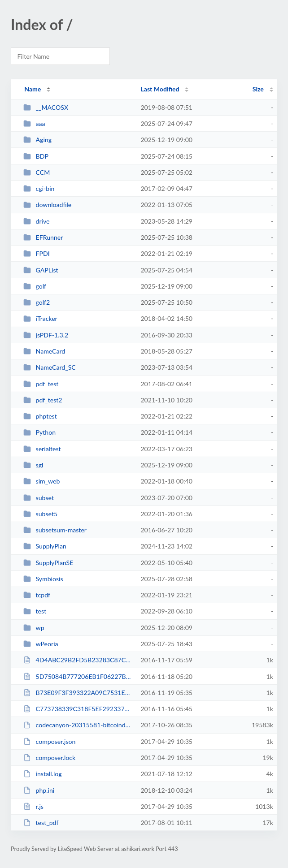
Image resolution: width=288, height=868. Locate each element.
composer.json (49, 741)
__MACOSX (46, 107)
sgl (33, 465)
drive (36, 221)
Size (258, 89)
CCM (37, 172)
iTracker (40, 318)
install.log (42, 774)
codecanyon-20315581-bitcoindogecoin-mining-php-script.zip (78, 725)
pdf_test (41, 384)
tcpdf (37, 595)
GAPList (41, 270)
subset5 (40, 514)
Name (33, 89)
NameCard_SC (50, 367)
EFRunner (43, 237)
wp (34, 628)
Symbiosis (43, 579)
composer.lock (49, 758)
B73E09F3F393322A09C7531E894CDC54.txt (78, 693)
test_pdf (41, 823)
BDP (36, 156)
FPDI (37, 253)
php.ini (39, 790)
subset (39, 498)
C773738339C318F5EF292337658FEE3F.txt (78, 709)
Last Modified (160, 89)
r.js (33, 806)
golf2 (37, 302)
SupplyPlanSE (48, 563)
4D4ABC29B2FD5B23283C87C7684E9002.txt (78, 660)
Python (39, 432)
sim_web (41, 481)
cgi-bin (39, 188)
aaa (34, 123)
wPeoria (41, 644)
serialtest (42, 449)
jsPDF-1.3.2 (46, 335)
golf (35, 286)
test (35, 611)
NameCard (44, 351)
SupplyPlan (45, 546)
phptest (40, 416)
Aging (37, 140)
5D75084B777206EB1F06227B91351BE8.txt (78, 676)
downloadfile (47, 205)
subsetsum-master (55, 530)
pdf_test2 (43, 400)
